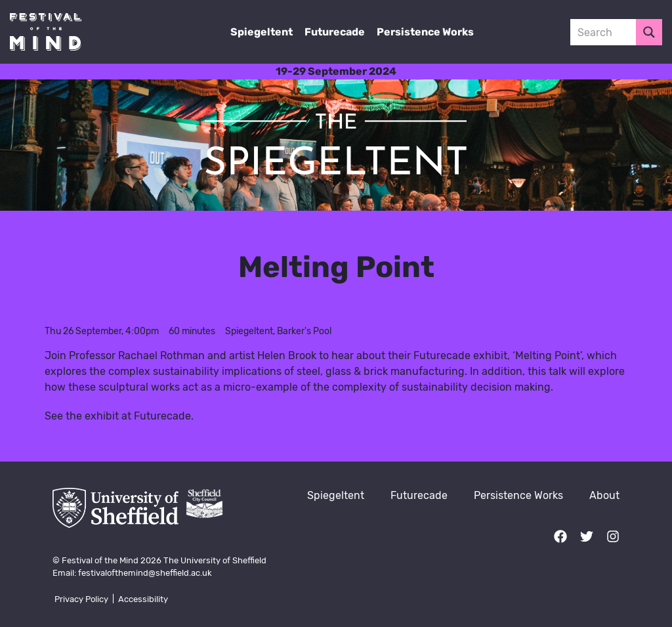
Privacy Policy (81, 599)
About (604, 495)
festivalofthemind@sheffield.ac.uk (145, 573)
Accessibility (143, 599)
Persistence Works (425, 32)
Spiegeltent (262, 32)
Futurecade (335, 32)
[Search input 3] (617, 32)
